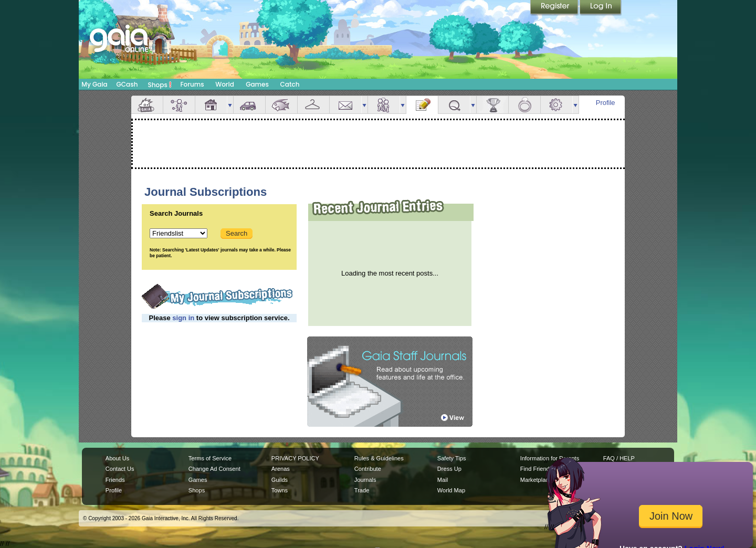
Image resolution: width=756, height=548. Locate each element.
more (230, 105)
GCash (127, 84)
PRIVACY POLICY (295, 458)
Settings (556, 105)
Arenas (281, 469)
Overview (147, 105)
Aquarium (281, 105)
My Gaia (94, 84)
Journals (365, 480)
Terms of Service (210, 458)
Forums (192, 84)
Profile (606, 103)
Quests (454, 105)
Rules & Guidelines (379, 458)
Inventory (313, 105)
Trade (362, 490)
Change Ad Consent (214, 469)
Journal (422, 105)
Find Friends (536, 469)
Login (601, 8)
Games (257, 84)
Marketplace (536, 480)
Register (555, 8)
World (225, 84)
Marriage (524, 105)
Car (249, 105)
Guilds (280, 480)
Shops (160, 85)
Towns (280, 490)
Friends (384, 105)
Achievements (492, 105)
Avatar (179, 105)
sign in (183, 318)
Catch (290, 84)
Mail (345, 105)
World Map (451, 490)
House (211, 105)
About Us (117, 458)
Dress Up (449, 469)
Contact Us (120, 469)
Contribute (368, 469)
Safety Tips (452, 458)
